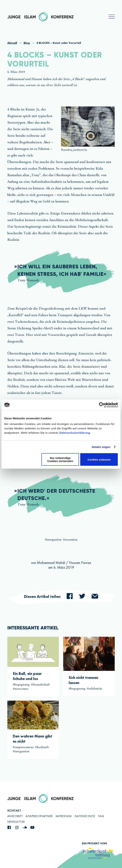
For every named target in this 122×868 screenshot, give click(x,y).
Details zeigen (101, 447)
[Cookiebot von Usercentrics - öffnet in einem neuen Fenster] (102, 405)
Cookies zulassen (99, 459)
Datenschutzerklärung (75, 433)
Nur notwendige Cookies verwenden (60, 459)
